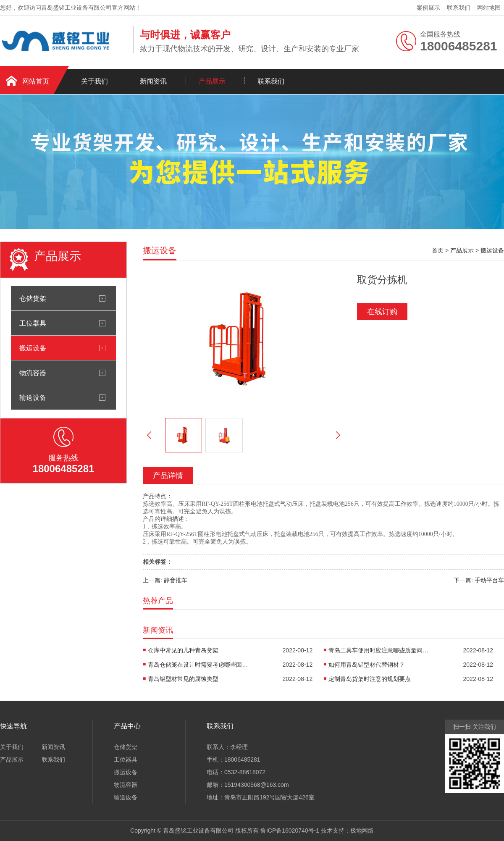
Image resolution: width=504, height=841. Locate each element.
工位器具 (33, 323)
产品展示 (212, 81)
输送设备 (33, 397)
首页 (438, 250)
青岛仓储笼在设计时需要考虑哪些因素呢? (198, 665)
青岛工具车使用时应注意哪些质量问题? (379, 650)
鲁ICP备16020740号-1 (290, 830)
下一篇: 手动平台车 (479, 580)
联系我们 (459, 8)
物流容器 (33, 373)
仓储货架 (33, 298)
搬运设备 (33, 348)
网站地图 (489, 8)
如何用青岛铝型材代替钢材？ (367, 665)
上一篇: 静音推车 (165, 580)
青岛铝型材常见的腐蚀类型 (183, 679)
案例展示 (428, 8)
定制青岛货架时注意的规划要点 (370, 679)
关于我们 (94, 81)
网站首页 (36, 81)
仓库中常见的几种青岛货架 (183, 650)
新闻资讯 (153, 81)
